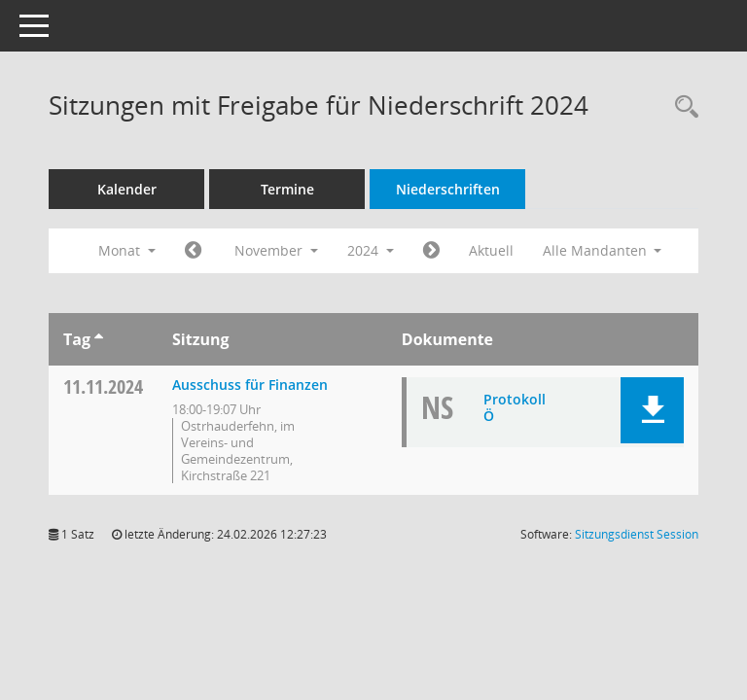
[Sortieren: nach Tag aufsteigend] (99, 339)
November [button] (276, 250)
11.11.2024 (103, 386)
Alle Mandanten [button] (603, 250)
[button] (652, 410)
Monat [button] (127, 250)
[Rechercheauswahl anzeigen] (682, 107)
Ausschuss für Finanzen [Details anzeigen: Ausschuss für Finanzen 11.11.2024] (250, 385)
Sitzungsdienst (637, 534)
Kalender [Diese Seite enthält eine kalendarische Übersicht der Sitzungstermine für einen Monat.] (127, 189)
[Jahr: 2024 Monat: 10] (193, 251)
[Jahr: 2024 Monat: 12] (431, 251)
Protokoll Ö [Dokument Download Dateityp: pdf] (515, 407)
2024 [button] (371, 250)
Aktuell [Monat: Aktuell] (491, 250)
